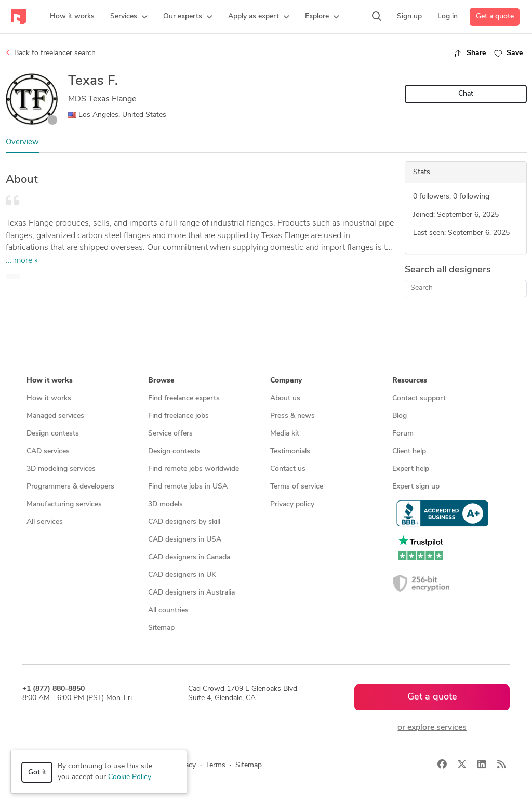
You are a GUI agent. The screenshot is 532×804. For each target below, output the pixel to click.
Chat (466, 94)
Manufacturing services (64, 504)
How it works (49, 398)
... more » (22, 261)
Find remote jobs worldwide (194, 469)
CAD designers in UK (182, 575)
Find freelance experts (184, 398)
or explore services (432, 728)
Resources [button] (410, 381)
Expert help (411, 469)
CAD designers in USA (185, 540)
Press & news (292, 416)
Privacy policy (292, 504)
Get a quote (495, 16)
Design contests (53, 434)
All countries (168, 610)
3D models (165, 504)
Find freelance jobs (178, 416)
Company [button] (286, 381)
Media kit (285, 434)
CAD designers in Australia (191, 593)
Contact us (288, 469)
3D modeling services (61, 469)
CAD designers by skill (184, 522)
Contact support (419, 398)
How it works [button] (50, 381)
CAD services (48, 451)
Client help (409, 451)
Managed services (55, 416)
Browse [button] (161, 381)
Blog (400, 416)
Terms (216, 765)
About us (285, 398)
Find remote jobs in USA (188, 487)
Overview (22, 143)
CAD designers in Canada (189, 557)
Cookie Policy (129, 777)
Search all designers (448, 270)
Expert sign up (416, 487)
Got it (37, 773)
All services (45, 522)
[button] (129, 17)
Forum (403, 434)
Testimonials (290, 451)
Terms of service (297, 487)
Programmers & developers (70, 487)
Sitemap (161, 628)
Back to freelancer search (51, 53)
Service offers (170, 434)
